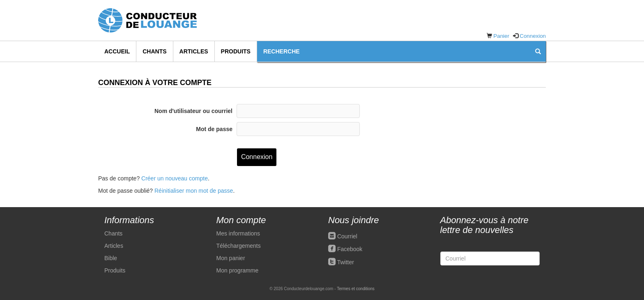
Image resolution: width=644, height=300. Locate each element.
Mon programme (238, 270)
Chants (154, 51)
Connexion (533, 36)
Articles (194, 51)
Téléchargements (239, 246)
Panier (501, 36)
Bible (111, 258)
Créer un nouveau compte (175, 178)
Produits (236, 51)
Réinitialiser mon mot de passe (194, 191)
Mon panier (231, 258)
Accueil (117, 51)
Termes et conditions (356, 289)
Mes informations (238, 233)
